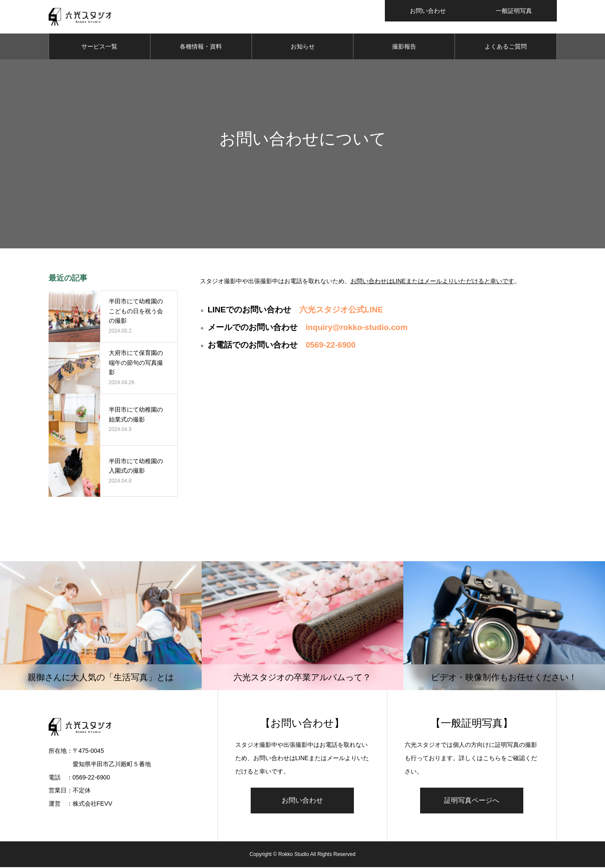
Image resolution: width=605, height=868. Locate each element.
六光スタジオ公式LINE (341, 310)
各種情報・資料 (201, 47)
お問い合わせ (302, 801)
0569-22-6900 (331, 346)
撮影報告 (404, 47)
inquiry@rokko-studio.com (357, 328)
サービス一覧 (99, 47)
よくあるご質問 (506, 47)
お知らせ (303, 47)
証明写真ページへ (472, 801)
